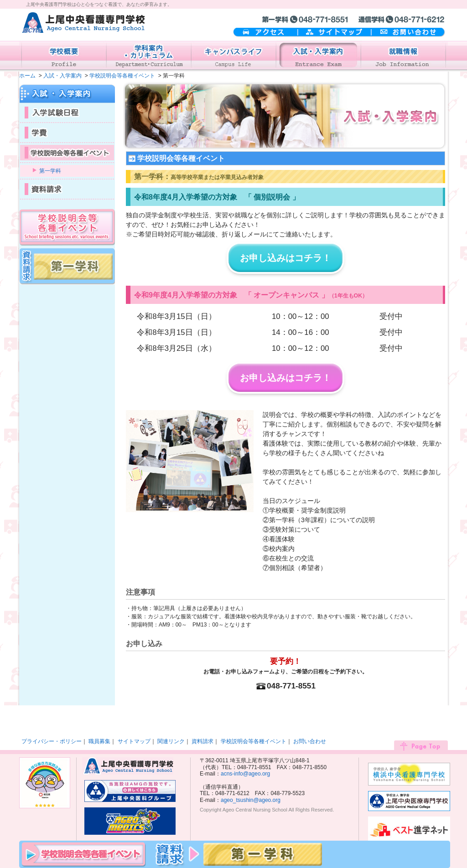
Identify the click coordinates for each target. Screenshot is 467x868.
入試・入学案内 (62, 76)
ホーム (27, 76)
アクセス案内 (265, 33)
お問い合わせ (408, 33)
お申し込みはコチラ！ (285, 258)
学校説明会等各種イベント (122, 76)
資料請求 (202, 741)
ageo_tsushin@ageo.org (251, 800)
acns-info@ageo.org (245, 774)
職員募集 (99, 741)
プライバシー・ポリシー (52, 741)
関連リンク (171, 741)
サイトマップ (335, 33)
